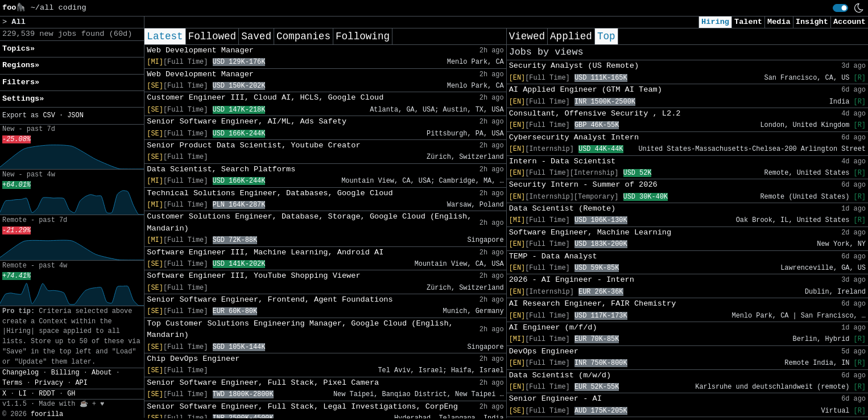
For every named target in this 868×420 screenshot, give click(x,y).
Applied (571, 36)
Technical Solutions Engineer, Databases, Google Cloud (270, 193)
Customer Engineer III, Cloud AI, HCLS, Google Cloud (265, 98)
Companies (303, 36)
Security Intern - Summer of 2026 (583, 185)
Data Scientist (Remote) (563, 209)
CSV (49, 116)
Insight (812, 22)
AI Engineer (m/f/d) (553, 328)
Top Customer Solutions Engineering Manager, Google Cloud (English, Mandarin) (300, 329)
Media (779, 22)
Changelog (20, 373)
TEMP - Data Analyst (553, 256)
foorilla (47, 414)
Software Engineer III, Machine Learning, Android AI (265, 252)
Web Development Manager (200, 50)
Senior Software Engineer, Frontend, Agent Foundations (270, 300)
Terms (13, 383)
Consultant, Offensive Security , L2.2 (595, 114)
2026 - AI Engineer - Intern (572, 280)
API (81, 383)
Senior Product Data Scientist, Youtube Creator (253, 145)
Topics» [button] (18, 49)
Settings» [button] (23, 99)
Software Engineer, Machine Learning (590, 232)
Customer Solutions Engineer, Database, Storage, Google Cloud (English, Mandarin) (309, 222)
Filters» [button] (21, 82)
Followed (212, 36)
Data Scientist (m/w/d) (560, 375)
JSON (75, 116)
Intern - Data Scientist (563, 161)
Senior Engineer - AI (555, 399)
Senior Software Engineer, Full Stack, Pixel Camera (263, 383)
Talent (748, 22)
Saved (256, 36)
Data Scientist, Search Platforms (221, 169)
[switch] (840, 8)
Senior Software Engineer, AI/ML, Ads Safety (247, 122)
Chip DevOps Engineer (193, 359)
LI (23, 394)
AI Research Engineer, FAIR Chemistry (593, 304)
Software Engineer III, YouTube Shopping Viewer (253, 276)
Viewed (527, 36)
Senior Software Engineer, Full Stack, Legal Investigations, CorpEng (302, 407)
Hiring (715, 22)
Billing (65, 373)
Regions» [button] (21, 65)
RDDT (47, 394)
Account (850, 22)
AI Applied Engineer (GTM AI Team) (586, 90)
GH (71, 394)
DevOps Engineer (544, 351)
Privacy (49, 383)
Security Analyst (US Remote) (574, 66)
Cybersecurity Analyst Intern (574, 137)
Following (363, 36)
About (102, 373)
